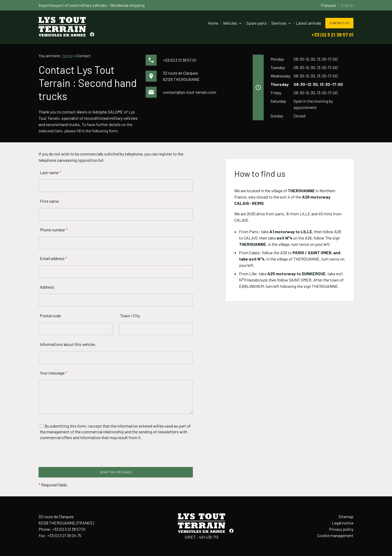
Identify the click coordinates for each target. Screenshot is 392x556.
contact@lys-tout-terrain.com (190, 92)
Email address (54, 258)
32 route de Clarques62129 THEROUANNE (181, 76)
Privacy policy (341, 529)
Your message (54, 373)
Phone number (54, 230)
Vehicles (230, 23)
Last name (51, 172)
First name (49, 201)
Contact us (339, 23)
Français (329, 5)
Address (47, 287)
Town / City (130, 316)
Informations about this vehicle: (68, 344)
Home (213, 23)
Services (279, 23)
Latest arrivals (308, 23)
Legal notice (343, 523)
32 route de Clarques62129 (66, 520)
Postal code (50, 316)
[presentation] (78, 457)
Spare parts (257, 23)
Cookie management (335, 535)
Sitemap (346, 516)
